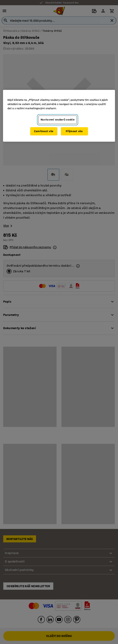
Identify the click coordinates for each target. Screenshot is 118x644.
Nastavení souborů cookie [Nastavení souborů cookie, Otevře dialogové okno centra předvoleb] (58, 120)
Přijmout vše (74, 131)
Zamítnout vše (44, 131)
